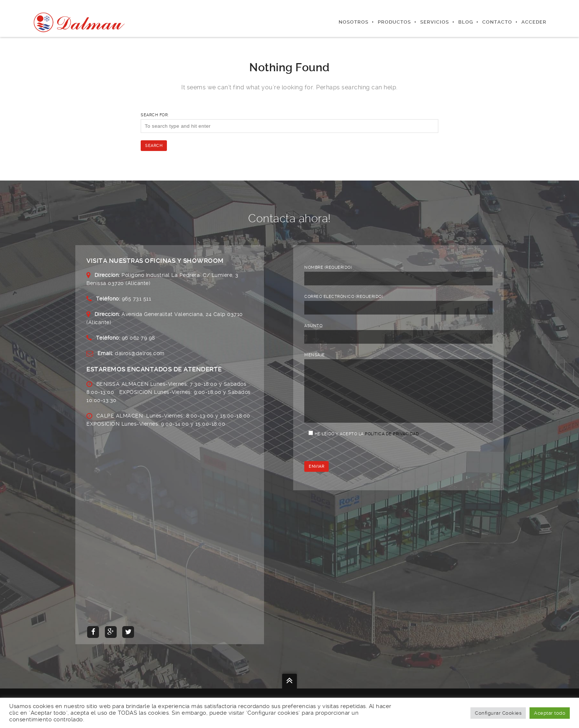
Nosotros (354, 22)
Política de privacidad (392, 445)
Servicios (435, 22)
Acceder (534, 22)
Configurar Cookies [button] (498, 713)
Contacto (497, 22)
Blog (466, 22)
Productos (394, 22)
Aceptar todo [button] (550, 713)
